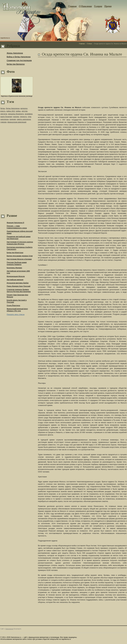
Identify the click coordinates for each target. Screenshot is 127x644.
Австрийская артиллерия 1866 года (18, 272)
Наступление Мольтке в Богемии (19, 259)
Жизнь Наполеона (15, 53)
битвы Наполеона (13, 108)
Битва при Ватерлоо (16, 64)
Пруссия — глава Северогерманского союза (17, 227)
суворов (3, 122)
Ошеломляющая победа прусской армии (20, 232)
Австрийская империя (15, 280)
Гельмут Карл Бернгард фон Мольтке (17, 296)
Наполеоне (9, 629)
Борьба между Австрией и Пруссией (17, 301)
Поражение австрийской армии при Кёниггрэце (19, 238)
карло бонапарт (6, 117)
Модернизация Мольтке (16, 276)
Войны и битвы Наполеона (19, 57)
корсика (16, 117)
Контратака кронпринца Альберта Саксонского (20, 248)
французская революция (17, 122)
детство (25, 111)
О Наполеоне (85, 6)
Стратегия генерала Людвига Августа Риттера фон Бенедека (19, 291)
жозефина (29, 114)
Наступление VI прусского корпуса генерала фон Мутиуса (20, 243)
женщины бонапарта (16, 114)
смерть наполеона (24, 119)
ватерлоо (24, 108)
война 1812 (11, 111)
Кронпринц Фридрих (14, 268)
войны (18, 111)
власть (3, 111)
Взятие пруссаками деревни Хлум (20, 256)
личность (23, 117)
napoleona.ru (5, 38)
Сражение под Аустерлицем (19, 60)
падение (13, 119)
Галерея (98, 6)
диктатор (4, 114)
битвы (3, 108)
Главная (72, 6)
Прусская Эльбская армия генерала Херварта (17, 263)
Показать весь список (16, 314)
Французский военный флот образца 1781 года (17, 310)
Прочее (108, 6)
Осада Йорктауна (13, 306)
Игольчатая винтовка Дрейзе (18, 283)
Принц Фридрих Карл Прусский (19, 286)
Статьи (89, 44)
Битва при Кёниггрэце (15, 253)
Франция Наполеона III (15, 223)
